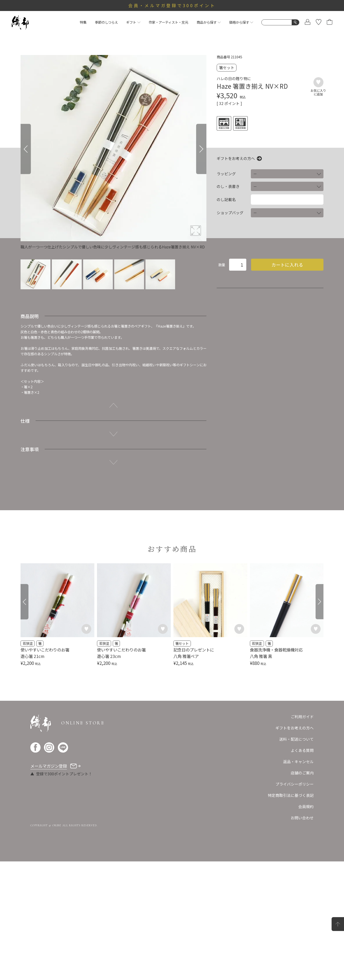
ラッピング (226, 174)
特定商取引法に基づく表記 (291, 795)
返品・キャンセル (298, 762)
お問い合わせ (302, 818)
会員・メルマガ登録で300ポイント (172, 5)
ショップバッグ (230, 213)
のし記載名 (226, 200)
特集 (83, 22)
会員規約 (306, 807)
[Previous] (26, 149)
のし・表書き (228, 186)
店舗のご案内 (302, 773)
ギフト (133, 22)
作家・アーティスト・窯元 (168, 22)
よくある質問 (302, 750)
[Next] (201, 149)
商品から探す (209, 22)
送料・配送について (296, 739)
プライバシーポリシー (295, 784)
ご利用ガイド (302, 717)
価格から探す (241, 22)
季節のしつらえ (106, 22)
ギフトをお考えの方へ (236, 159)
